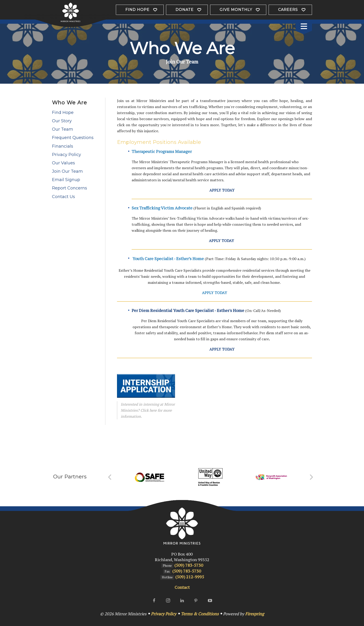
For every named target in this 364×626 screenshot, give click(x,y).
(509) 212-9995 (190, 577)
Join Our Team (67, 171)
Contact (182, 587)
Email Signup (66, 180)
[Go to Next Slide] (311, 477)
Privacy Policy (67, 155)
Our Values (63, 163)
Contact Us (63, 197)
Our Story (62, 121)
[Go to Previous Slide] (110, 477)
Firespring (255, 614)
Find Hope (137, 10)
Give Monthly (236, 10)
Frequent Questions (73, 138)
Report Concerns (70, 188)
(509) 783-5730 (189, 565)
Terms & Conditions (200, 614)
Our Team (63, 129)
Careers (288, 10)
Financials (63, 146)
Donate (185, 10)
